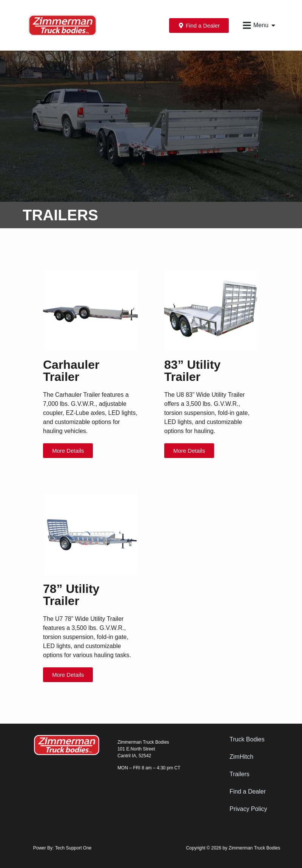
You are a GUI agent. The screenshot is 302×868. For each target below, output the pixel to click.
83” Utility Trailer (192, 371)
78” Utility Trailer (71, 595)
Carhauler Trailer (71, 371)
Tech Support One (73, 848)
